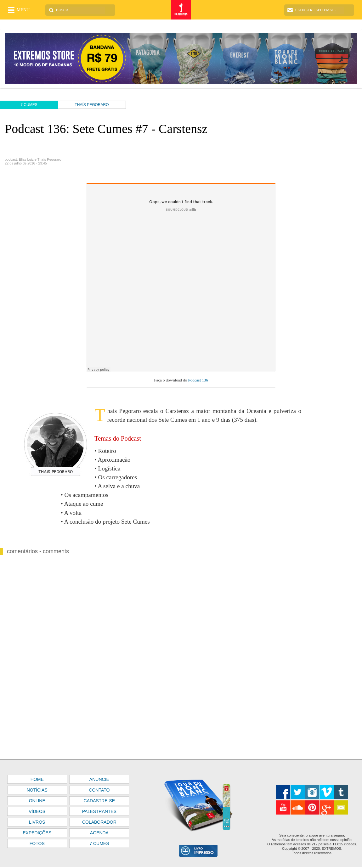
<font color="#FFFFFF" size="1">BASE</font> (181, 59)
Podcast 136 (197, 380)
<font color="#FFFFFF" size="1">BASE (181, 814)
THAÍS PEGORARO (92, 105)
